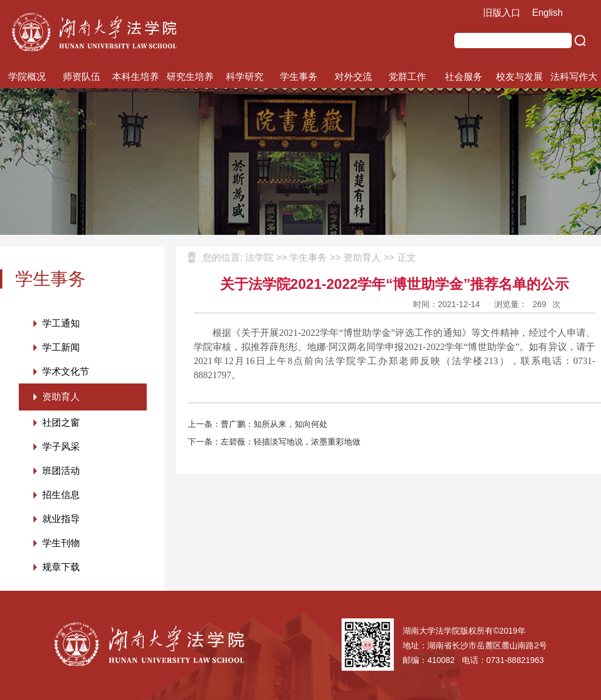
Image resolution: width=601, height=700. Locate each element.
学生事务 (299, 77)
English (548, 13)
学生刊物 (61, 543)
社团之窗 (61, 423)
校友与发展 (519, 77)
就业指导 (61, 519)
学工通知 (61, 323)
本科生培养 (136, 77)
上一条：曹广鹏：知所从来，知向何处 (258, 424)
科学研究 (245, 77)
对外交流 (353, 77)
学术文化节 (66, 371)
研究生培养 (190, 77)
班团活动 (61, 471)
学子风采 (61, 447)
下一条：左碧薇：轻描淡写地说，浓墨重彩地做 (274, 442)
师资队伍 (82, 77)
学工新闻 (61, 347)
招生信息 (61, 495)
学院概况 (27, 77)
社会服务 (464, 77)
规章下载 (61, 567)
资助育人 (61, 397)
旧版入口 (502, 13)
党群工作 (407, 77)
